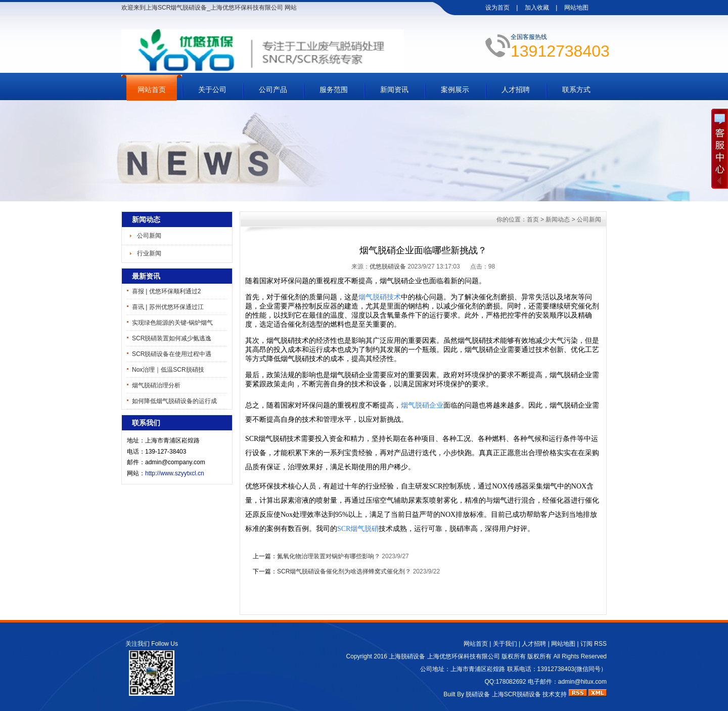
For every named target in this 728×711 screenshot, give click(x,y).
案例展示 (455, 90)
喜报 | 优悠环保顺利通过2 (166, 291)
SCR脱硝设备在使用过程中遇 (172, 354)
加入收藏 (537, 8)
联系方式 (576, 90)
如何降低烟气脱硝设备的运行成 (174, 401)
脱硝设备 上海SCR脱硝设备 (503, 694)
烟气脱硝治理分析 (156, 385)
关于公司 (212, 90)
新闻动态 (558, 219)
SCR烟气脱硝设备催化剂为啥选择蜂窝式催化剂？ (344, 571)
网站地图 (576, 8)
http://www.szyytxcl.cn (175, 473)
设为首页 (497, 8)
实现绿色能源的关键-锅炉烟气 (172, 323)
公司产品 (273, 90)
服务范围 (334, 90)
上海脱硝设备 (407, 656)
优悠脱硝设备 (388, 266)
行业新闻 (149, 253)
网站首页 (152, 90)
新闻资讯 (394, 90)
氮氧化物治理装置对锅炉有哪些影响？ (329, 556)
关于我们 (505, 644)
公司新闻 (149, 236)
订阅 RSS (594, 644)
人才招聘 (516, 90)
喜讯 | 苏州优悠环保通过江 (168, 307)
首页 (533, 219)
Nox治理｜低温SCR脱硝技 (168, 370)
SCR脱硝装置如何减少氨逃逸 (172, 338)
